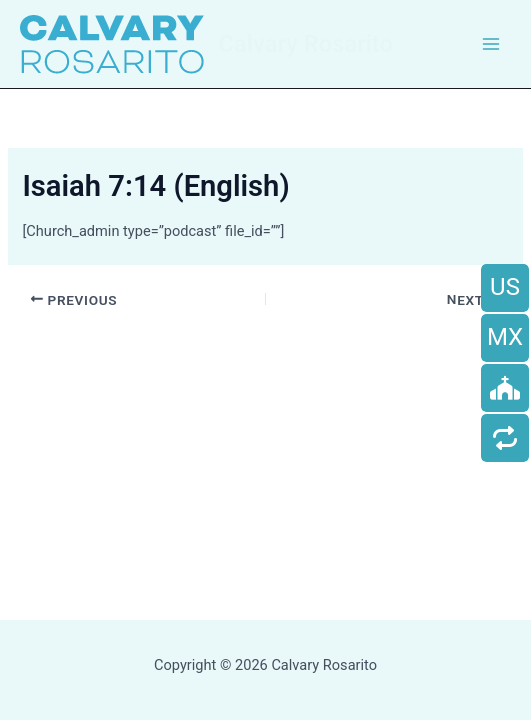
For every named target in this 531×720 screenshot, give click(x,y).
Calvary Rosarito (306, 44)
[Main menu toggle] (491, 44)
